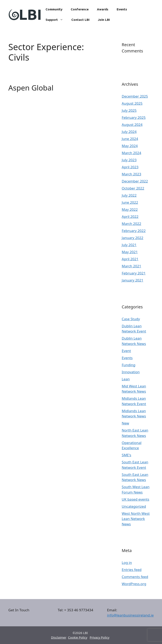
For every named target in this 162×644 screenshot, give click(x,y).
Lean (126, 379)
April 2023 (130, 167)
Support (56, 20)
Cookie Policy (78, 637)
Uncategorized (134, 506)
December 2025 (135, 96)
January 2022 (132, 238)
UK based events (135, 499)
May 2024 (130, 146)
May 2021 (130, 252)
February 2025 (134, 117)
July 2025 (129, 110)
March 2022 (131, 224)
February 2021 (134, 273)
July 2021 (129, 245)
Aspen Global (31, 88)
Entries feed (132, 570)
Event (126, 351)
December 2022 (135, 181)
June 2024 (130, 139)
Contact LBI (80, 20)
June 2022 (130, 202)
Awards (103, 9)
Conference (80, 9)
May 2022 (130, 209)
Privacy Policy (100, 637)
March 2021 (131, 266)
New (125, 423)
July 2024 (129, 132)
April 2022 (130, 217)
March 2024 (131, 153)
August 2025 (132, 103)
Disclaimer (59, 637)
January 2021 (132, 280)
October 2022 (133, 188)
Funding (129, 365)
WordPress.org (134, 584)
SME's (126, 455)
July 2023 (129, 160)
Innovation (131, 372)
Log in (127, 563)
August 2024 (132, 125)
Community (54, 9)
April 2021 (130, 259)
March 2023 (131, 174)
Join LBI (104, 20)
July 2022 (129, 195)
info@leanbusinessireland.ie (130, 615)
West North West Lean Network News (136, 519)
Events (122, 9)
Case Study (131, 319)
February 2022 (134, 231)
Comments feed (135, 577)
